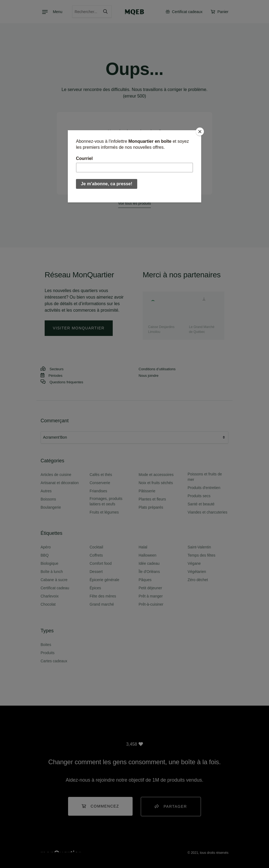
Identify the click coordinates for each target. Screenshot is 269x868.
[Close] (200, 132)
